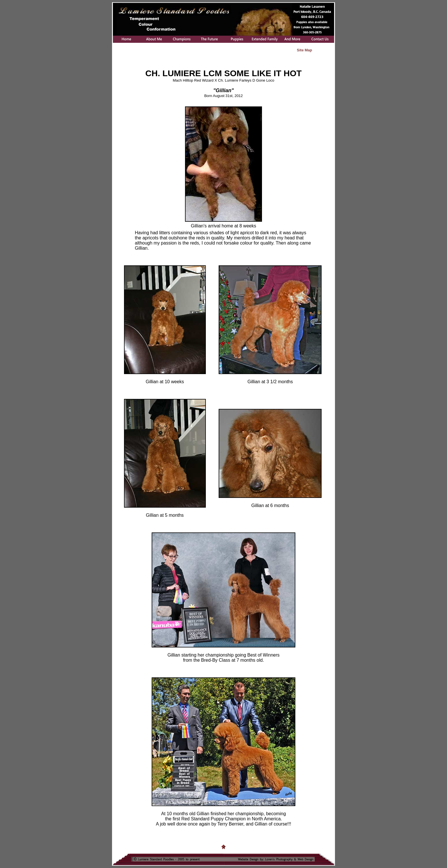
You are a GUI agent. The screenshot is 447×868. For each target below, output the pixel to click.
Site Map (304, 50)
